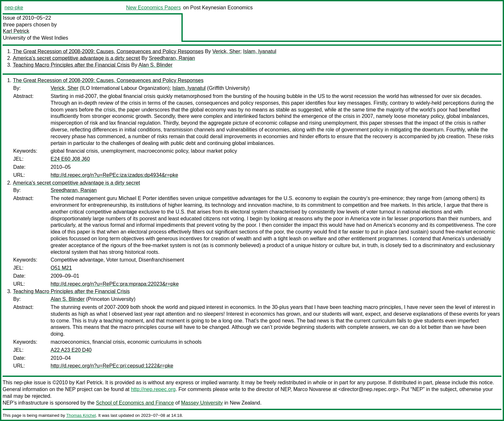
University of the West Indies (35, 38)
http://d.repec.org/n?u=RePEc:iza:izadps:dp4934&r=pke (114, 175)
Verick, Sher (226, 51)
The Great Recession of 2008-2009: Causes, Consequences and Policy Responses (108, 51)
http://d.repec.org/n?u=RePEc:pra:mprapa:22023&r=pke (115, 284)
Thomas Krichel (81, 415)
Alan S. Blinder (156, 65)
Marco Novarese (312, 389)
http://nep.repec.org (153, 389)
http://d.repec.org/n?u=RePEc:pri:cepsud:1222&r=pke (112, 366)
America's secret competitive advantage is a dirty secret (76, 58)
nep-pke (14, 8)
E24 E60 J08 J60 (70, 159)
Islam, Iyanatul (260, 51)
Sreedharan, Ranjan (172, 58)
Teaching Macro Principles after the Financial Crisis (71, 65)
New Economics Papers (153, 8)
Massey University (202, 403)
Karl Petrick (16, 31)
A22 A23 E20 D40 (71, 350)
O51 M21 (61, 268)
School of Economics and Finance (135, 403)
